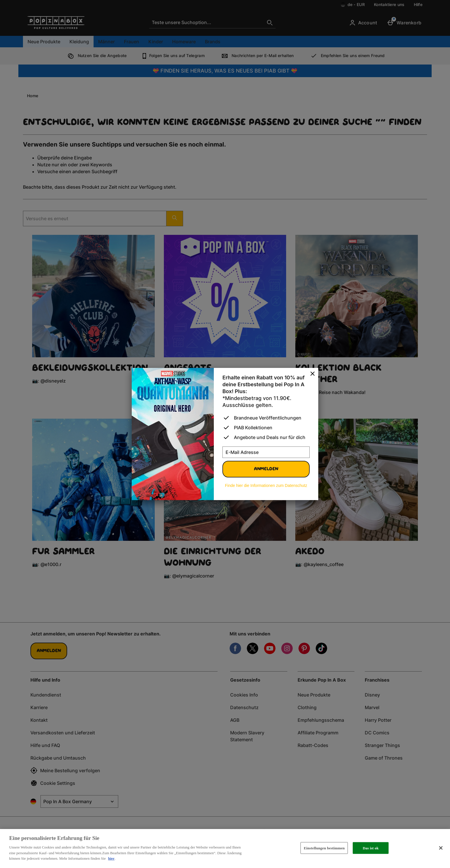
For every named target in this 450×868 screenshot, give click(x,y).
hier (111, 858)
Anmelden (266, 469)
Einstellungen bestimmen (324, 848)
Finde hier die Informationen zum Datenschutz (266, 485)
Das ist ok (371, 848)
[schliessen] (313, 374)
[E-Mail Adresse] (266, 452)
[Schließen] (441, 848)
